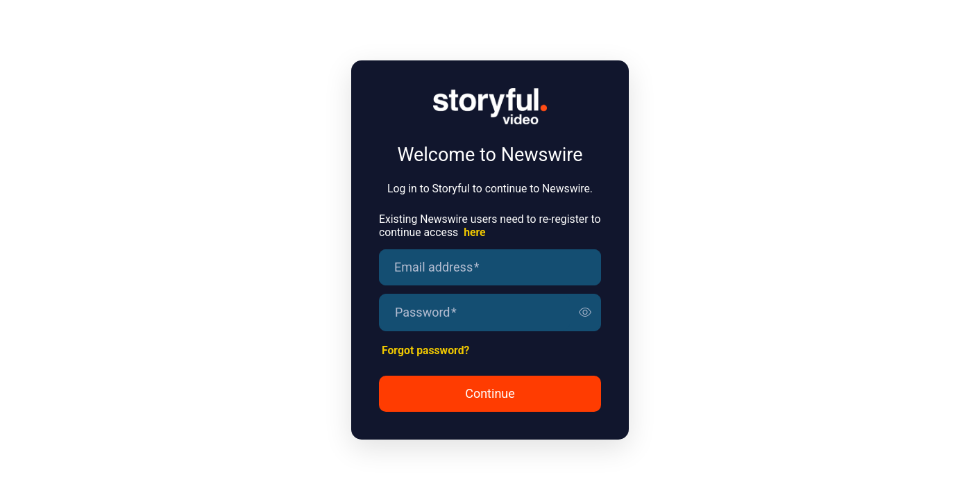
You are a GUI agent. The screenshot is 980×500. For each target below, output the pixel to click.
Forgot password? (425, 350)
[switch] (585, 312)
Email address (437, 267)
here (474, 232)
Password (426, 312)
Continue (490, 393)
